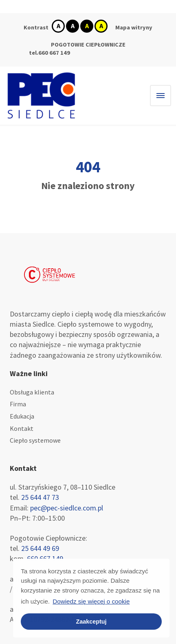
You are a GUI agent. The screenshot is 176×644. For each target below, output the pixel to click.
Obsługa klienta (32, 392)
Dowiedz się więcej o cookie (91, 601)
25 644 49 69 (40, 548)
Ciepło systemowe (35, 440)
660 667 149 (54, 53)
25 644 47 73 (40, 497)
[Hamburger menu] (161, 96)
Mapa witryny (134, 27)
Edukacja (22, 416)
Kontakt (22, 428)
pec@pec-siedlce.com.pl (66, 508)
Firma (18, 404)
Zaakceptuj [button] (91, 622)
